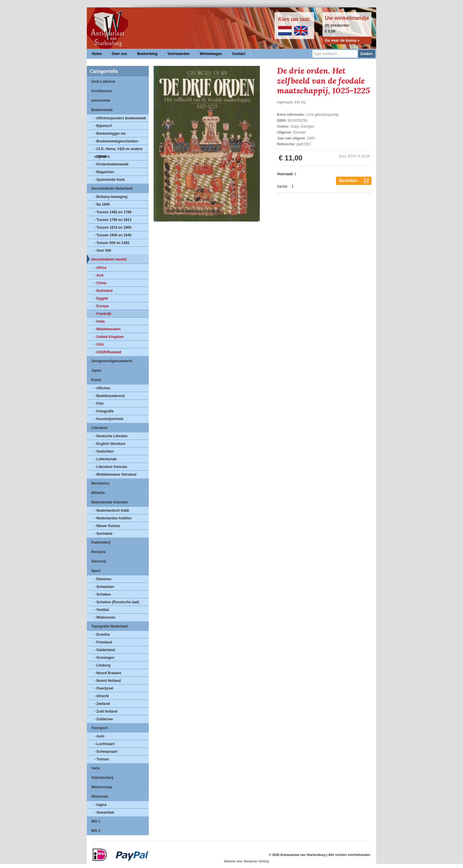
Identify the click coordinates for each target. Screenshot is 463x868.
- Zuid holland (106, 711)
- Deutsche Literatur (111, 436)
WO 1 (96, 821)
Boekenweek (102, 110)
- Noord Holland (107, 681)
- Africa (100, 268)
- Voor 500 (103, 251)
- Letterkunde (105, 459)
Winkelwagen (211, 54)
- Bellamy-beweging (111, 197)
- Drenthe (102, 635)
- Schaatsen (104, 587)
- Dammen (103, 579)
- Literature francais (111, 467)
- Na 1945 (102, 204)
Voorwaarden (178, 54)
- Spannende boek (109, 180)
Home (97, 54)
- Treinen (102, 759)
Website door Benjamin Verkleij (246, 861)
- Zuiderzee (103, 719)
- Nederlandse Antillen (113, 518)
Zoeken (366, 54)
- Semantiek (104, 812)
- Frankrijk (103, 314)
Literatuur (100, 428)
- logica (100, 805)
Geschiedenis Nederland (112, 188)
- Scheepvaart (106, 752)
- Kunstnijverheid (109, 419)
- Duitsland (103, 291)
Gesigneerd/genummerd (112, 361)
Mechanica (100, 483)
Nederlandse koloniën (110, 502)
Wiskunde (100, 797)
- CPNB (100, 157)
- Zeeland (102, 704)
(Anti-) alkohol (103, 82)
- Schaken (103, 594)
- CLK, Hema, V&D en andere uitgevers (118, 150)
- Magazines (104, 172)
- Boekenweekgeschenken (116, 141)
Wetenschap (102, 787)
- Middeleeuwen (107, 329)
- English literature (110, 444)
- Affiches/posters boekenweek (120, 118)
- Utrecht (101, 696)
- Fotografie (104, 411)
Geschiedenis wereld (109, 259)
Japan (96, 370)
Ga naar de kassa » (342, 40)
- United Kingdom (109, 337)
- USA (99, 344)
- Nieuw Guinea (107, 526)
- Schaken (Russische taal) (117, 602)
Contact (239, 54)
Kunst (96, 380)
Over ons (119, 54)
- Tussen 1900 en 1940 (113, 235)
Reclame (98, 552)
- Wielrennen (105, 617)
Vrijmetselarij (102, 778)
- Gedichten (104, 451)
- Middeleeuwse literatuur (115, 474)
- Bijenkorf (103, 126)
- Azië (99, 275)
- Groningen (104, 658)
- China (100, 283)
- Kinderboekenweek (111, 164)
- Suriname (103, 534)
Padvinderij (101, 542)
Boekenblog (147, 54)
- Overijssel (104, 688)
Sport (96, 571)
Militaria (98, 493)
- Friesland (103, 642)
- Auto (99, 736)
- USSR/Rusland (108, 352)
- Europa (101, 306)
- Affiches (102, 388)
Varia (96, 768)
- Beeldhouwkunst (109, 396)
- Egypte (101, 298)
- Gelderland (105, 650)
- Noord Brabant (108, 673)
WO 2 (96, 831)
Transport (99, 728)
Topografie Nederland (109, 626)
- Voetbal (102, 610)
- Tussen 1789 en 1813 (113, 220)
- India (99, 321)
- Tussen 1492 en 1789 (113, 212)
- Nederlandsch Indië (112, 511)
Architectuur (102, 91)
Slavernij (99, 561)
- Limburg (102, 665)
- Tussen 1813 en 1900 (113, 227)
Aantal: (282, 186)
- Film (99, 404)
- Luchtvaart (104, 744)
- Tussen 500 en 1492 (112, 243)
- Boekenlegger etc (110, 134)
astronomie (101, 100)
